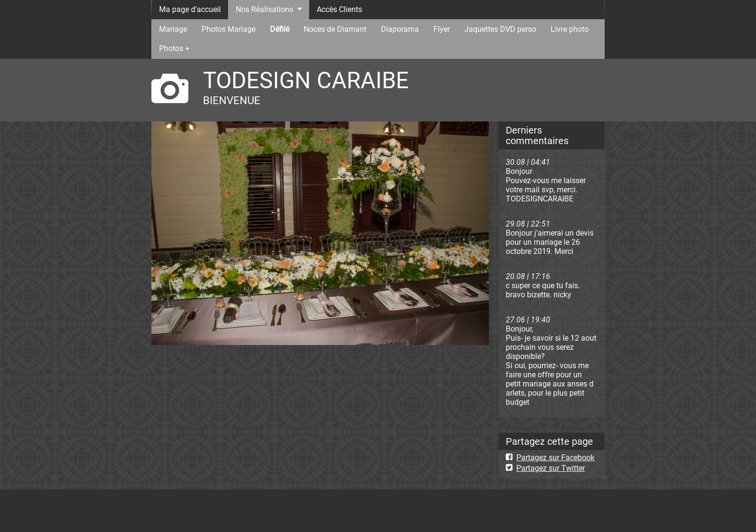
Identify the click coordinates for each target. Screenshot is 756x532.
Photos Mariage (229, 29)
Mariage (173, 29)
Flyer (442, 29)
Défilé (280, 29)
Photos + (174, 48)
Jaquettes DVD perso (500, 29)
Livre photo (570, 29)
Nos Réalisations (264, 9)
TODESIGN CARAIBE (306, 80)
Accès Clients (339, 9)
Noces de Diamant (335, 29)
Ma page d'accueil (190, 9)
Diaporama (400, 29)
